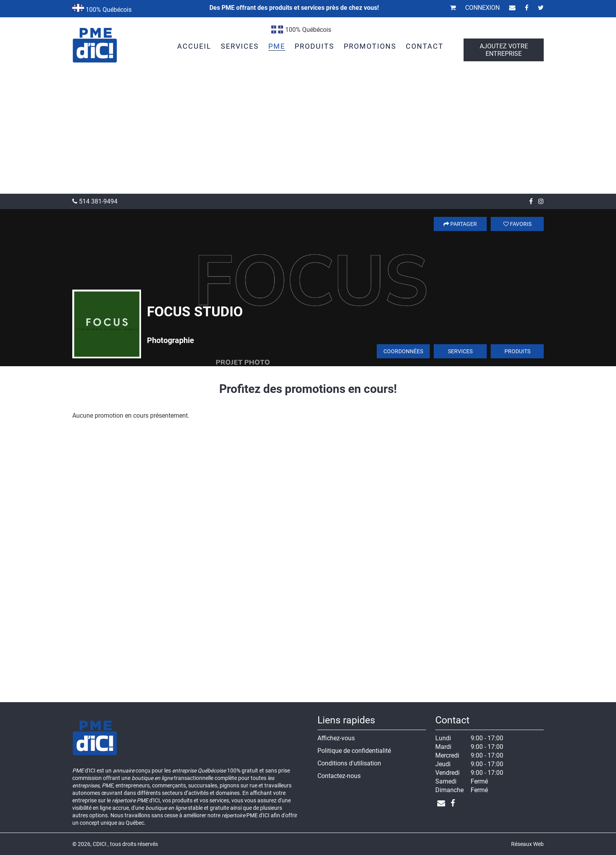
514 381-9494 (95, 201)
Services (460, 351)
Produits (517, 351)
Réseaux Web (527, 844)
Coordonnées (403, 351)
